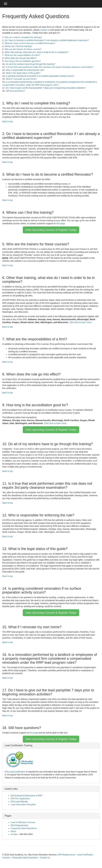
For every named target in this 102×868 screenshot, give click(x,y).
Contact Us (45, 858)
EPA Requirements (19, 825)
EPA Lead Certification (15, 772)
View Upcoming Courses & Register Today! (51, 230)
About (13, 831)
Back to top (7, 121)
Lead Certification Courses (23, 822)
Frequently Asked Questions (24, 828)
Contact (14, 834)
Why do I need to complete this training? (23, 37)
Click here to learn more (80, 322)
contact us (45, 30)
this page (61, 223)
